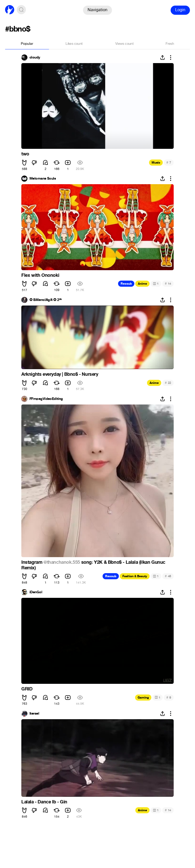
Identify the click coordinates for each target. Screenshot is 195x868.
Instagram (32, 562)
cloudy (35, 57)
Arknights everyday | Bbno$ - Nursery (60, 374)
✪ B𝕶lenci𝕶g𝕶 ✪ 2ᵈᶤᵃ (46, 300)
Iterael (34, 714)
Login (180, 10)
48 (168, 576)
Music (156, 163)
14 (168, 284)
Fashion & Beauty (135, 576)
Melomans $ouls (43, 179)
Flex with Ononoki (40, 275)
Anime (142, 284)
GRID (27, 689)
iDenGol (36, 592)
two (25, 154)
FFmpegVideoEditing (46, 399)
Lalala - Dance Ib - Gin (44, 802)
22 (168, 383)
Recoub (126, 284)
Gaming (143, 698)
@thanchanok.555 (62, 562)
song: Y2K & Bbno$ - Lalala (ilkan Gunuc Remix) (93, 565)
